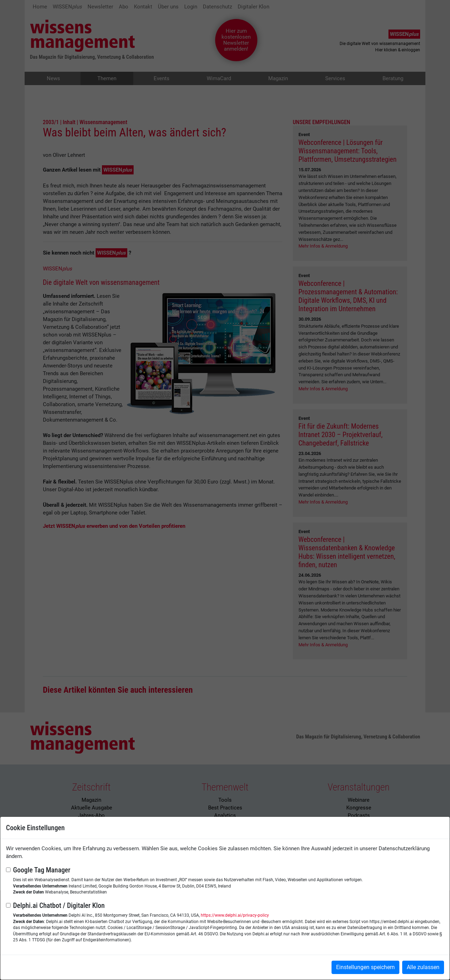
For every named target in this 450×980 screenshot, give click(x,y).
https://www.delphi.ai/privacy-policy (235, 915)
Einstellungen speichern (365, 967)
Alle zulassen (423, 967)
